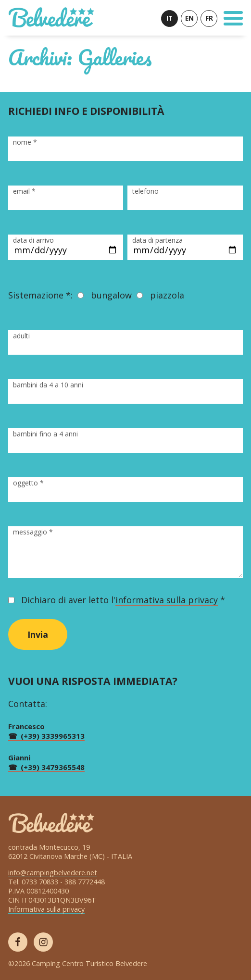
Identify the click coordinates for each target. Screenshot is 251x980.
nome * (25, 142)
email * (24, 191)
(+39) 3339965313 (53, 736)
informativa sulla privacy (167, 600)
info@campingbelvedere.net (53, 873)
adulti (21, 336)
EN (189, 18)
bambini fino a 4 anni (45, 434)
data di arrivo (33, 240)
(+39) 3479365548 (53, 767)
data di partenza (157, 240)
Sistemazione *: (40, 295)
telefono (145, 191)
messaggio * (33, 532)
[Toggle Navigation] (233, 18)
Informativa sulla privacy (46, 909)
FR (209, 18)
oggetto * (28, 483)
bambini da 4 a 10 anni (48, 385)
